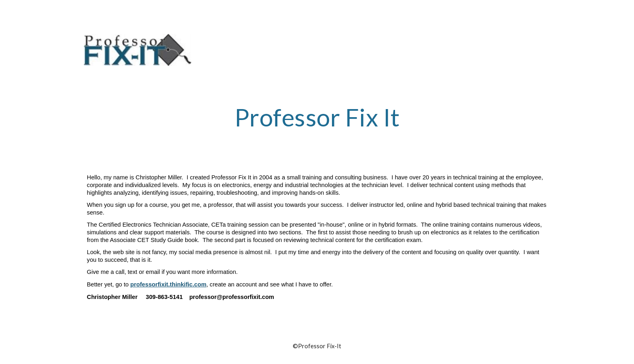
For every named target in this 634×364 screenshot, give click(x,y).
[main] (317, 125)
